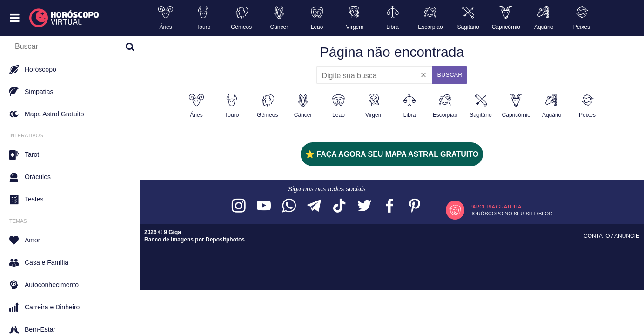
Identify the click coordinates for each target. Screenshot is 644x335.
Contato (597, 236)
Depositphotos (225, 240)
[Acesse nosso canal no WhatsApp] (289, 206)
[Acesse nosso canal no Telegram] (314, 206)
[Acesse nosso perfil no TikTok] (339, 206)
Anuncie (627, 236)
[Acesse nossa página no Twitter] (364, 206)
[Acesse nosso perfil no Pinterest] (415, 206)
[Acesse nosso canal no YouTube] (264, 206)
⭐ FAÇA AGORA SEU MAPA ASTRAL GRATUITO (392, 154)
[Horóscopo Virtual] (64, 18)
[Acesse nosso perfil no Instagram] (239, 206)
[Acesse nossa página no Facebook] (389, 206)
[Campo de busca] (65, 48)
